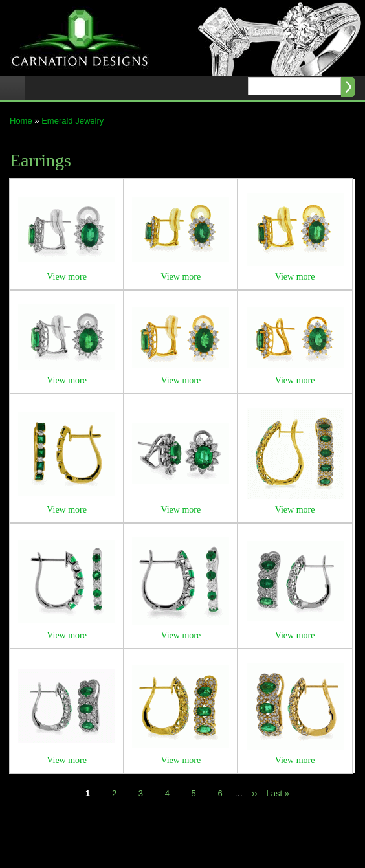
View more (67, 277)
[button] (67, 259)
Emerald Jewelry (72, 121)
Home (21, 121)
